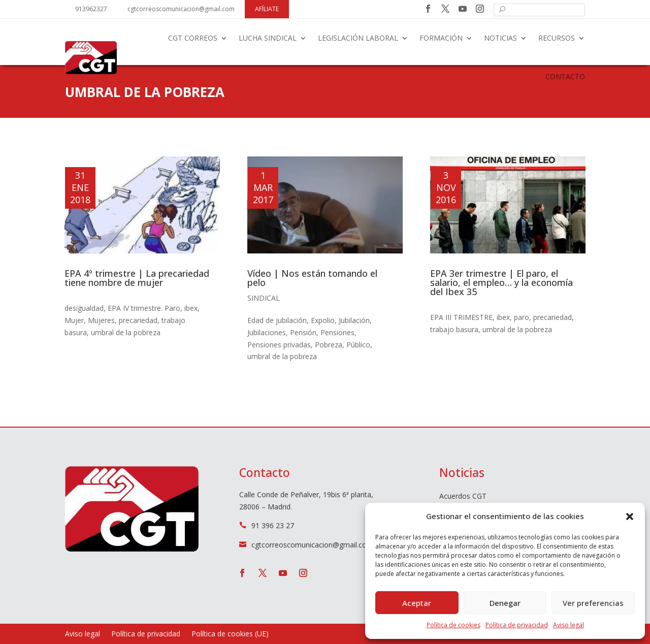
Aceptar (417, 603)
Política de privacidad (517, 625)
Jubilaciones (267, 332)
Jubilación (354, 320)
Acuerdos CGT (463, 497)
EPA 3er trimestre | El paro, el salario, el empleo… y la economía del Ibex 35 (501, 282)
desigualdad (84, 308)
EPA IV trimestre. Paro (144, 308)
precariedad (138, 320)
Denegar (505, 603)
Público (358, 345)
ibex (191, 308)
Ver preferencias (593, 603)
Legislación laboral (358, 38)
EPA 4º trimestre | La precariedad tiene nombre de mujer (137, 278)
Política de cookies (453, 625)
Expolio (323, 320)
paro (522, 317)
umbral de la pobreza (126, 332)
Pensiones (337, 332)
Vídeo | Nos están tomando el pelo (312, 278)
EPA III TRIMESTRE (461, 317)
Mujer (74, 320)
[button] (630, 517)
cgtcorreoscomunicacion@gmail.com (181, 9)
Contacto (565, 76)
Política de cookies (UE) (230, 634)
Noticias (500, 38)
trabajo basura (454, 329)
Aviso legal (568, 625)
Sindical (264, 298)
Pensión (303, 332)
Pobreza (329, 345)
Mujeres (101, 320)
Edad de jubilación (277, 320)
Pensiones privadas (279, 345)
